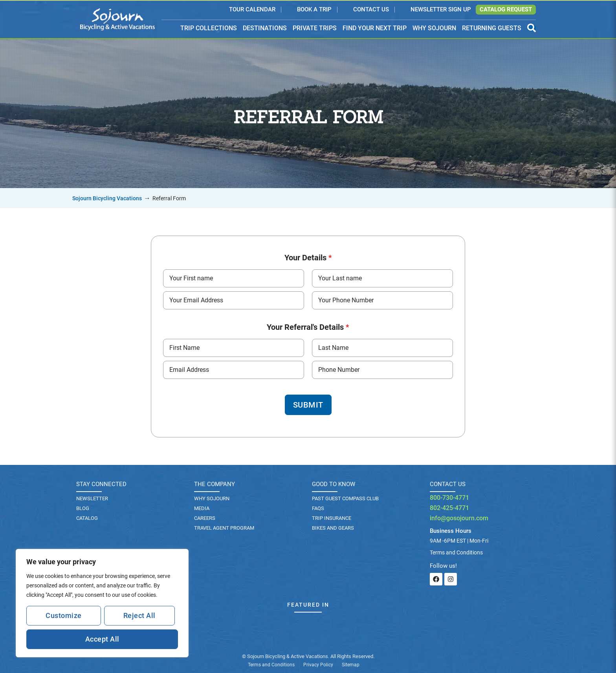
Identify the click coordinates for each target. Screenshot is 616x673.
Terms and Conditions (271, 665)
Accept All (102, 639)
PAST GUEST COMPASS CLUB (345, 498)
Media (202, 508)
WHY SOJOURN (434, 28)
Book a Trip (314, 10)
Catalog (87, 518)
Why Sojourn (212, 498)
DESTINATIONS (265, 28)
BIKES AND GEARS (333, 528)
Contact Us (371, 10)
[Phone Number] (382, 300)
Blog (83, 508)
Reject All (139, 615)
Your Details (308, 258)
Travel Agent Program (224, 528)
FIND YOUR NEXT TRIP (375, 28)
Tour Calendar (252, 10)
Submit (308, 405)
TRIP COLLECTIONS (209, 28)
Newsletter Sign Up (441, 10)
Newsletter (92, 498)
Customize (64, 615)
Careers (205, 518)
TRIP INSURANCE (332, 518)
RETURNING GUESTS (492, 28)
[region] (102, 603)
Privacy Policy (318, 665)
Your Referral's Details (308, 327)
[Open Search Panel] (532, 28)
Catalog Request (506, 9)
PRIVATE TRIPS (315, 28)
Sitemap (351, 665)
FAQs (318, 508)
